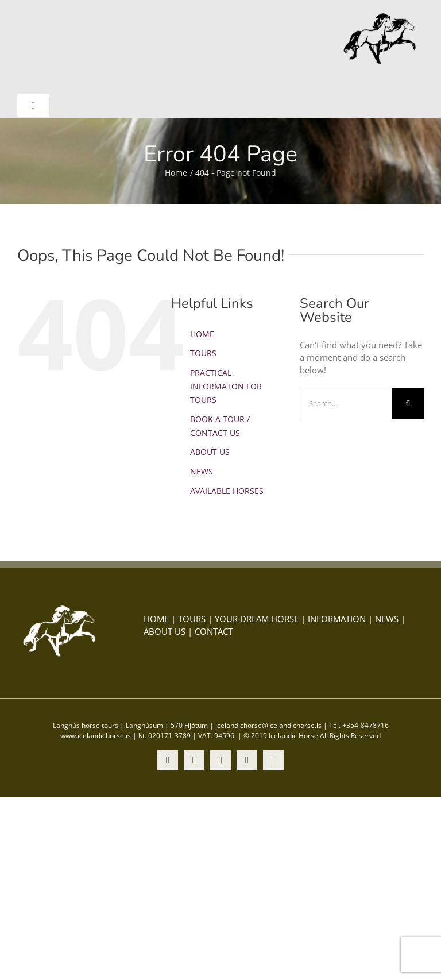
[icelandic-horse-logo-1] (381, 16)
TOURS (203, 353)
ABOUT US (210, 452)
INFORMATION (337, 619)
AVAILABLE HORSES (227, 491)
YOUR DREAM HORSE (257, 619)
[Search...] (346, 404)
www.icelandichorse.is (96, 736)
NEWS (202, 471)
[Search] (408, 404)
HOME (202, 334)
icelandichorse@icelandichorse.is (268, 725)
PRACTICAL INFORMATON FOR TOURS (226, 386)
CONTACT (214, 631)
